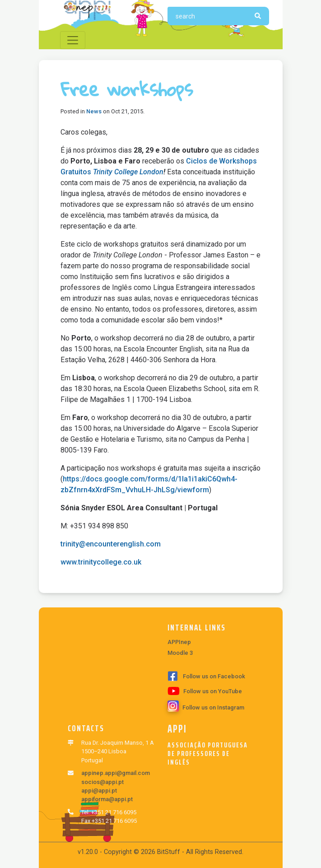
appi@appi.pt (99, 791)
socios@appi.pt (102, 782)
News (94, 111)
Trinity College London (128, 172)
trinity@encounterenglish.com (111, 544)
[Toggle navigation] (73, 40)
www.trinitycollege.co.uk (101, 562)
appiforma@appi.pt (107, 799)
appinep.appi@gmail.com (116, 773)
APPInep (179, 642)
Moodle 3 (180, 653)
